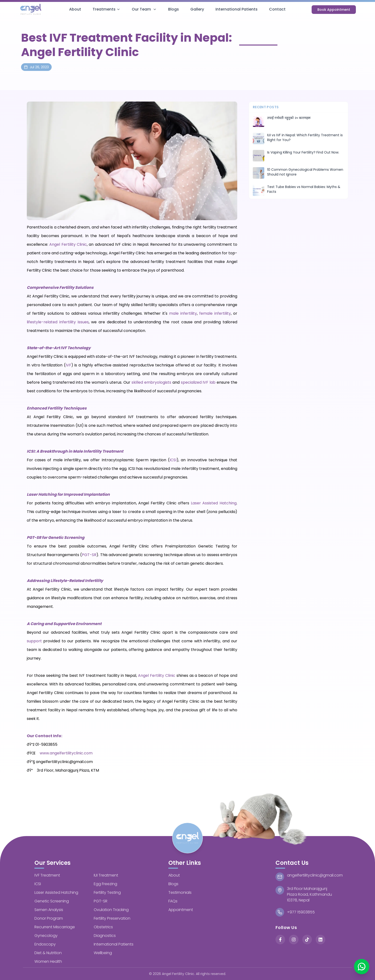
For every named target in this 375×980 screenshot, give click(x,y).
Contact (277, 9)
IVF (68, 365)
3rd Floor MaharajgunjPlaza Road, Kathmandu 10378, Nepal (309, 894)
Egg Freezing (105, 884)
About (75, 9)
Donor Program (49, 918)
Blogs (174, 9)
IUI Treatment (106, 875)
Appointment (181, 910)
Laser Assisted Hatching (214, 503)
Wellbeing (103, 953)
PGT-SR (89, 555)
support (34, 641)
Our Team (144, 9)
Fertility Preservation (112, 918)
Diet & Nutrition (48, 953)
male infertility (183, 313)
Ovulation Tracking (111, 910)
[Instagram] (294, 940)
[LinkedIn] (320, 940)
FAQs (173, 901)
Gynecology (46, 936)
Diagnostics (105, 936)
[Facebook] (280, 940)
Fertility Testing (107, 892)
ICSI (173, 460)
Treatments (106, 9)
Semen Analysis (49, 910)
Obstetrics (103, 927)
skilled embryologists (151, 382)
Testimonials (180, 892)
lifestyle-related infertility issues (58, 322)
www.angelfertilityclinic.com (66, 753)
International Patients (237, 9)
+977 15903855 (301, 912)
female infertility (215, 313)
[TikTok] (307, 940)
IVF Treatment (47, 875)
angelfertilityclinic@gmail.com (315, 875)
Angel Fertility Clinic (68, 244)
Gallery (197, 9)
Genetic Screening (52, 901)
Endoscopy (45, 944)
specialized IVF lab (198, 382)
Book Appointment (334, 10)
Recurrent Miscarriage (55, 927)
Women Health (48, 961)
